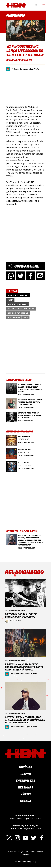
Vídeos (25, 794)
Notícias (12, 291)
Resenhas (26, 787)
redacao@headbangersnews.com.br (25, 828)
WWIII (26, 317)
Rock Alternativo (17, 304)
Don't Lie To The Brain (18, 313)
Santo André (14, 317)
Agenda (25, 801)
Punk (10, 300)
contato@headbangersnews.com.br (25, 818)
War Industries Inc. (18, 295)
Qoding (32, 861)
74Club (11, 309)
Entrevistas (25, 781)
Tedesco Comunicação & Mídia (25, 69)
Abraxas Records (26, 309)
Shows (26, 774)
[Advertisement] (25, 349)
